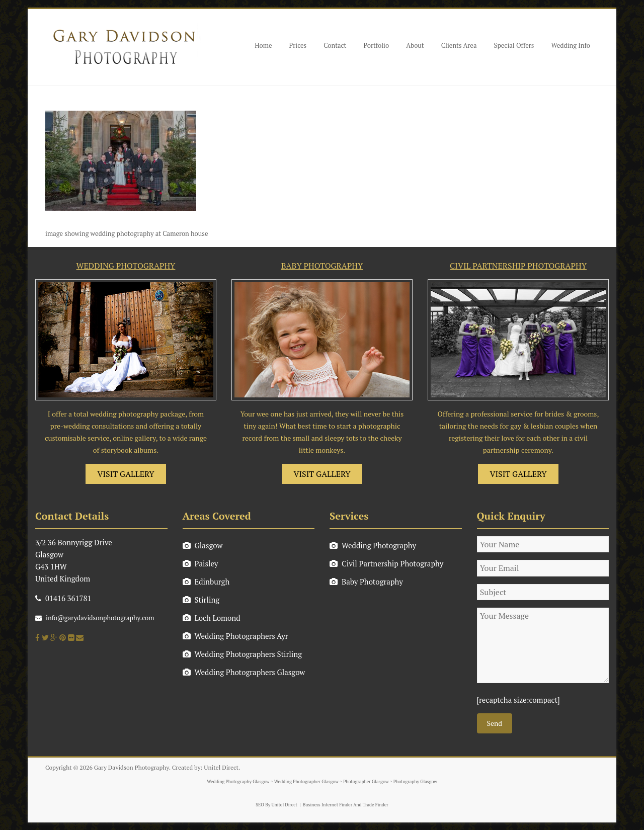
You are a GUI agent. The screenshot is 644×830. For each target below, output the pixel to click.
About (415, 45)
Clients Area (459, 45)
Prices (298, 45)
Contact (335, 45)
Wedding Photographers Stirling (243, 654)
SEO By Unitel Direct (276, 805)
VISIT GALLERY (126, 474)
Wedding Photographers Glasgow (244, 672)
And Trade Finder (370, 805)
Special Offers (514, 45)
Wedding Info (571, 45)
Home (263, 45)
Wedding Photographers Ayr (235, 636)
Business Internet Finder (328, 805)
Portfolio (376, 45)
